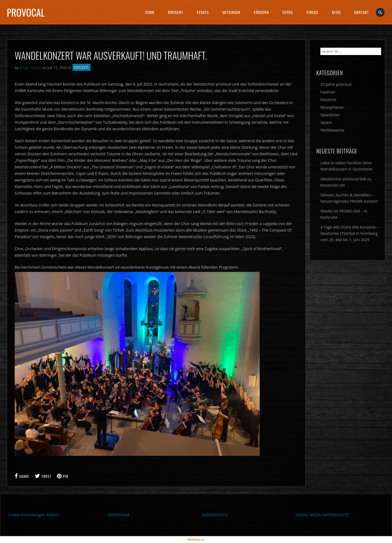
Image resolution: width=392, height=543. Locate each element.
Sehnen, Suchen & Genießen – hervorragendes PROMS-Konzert (349, 198)
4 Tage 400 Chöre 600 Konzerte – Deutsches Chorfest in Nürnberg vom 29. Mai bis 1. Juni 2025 (350, 233)
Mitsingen (231, 12)
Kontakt (362, 12)
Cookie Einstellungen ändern (34, 515)
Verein (326, 122)
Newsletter (330, 115)
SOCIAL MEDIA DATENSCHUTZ (322, 515)
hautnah (328, 92)
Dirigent (176, 12)
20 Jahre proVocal (336, 84)
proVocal (26, 12)
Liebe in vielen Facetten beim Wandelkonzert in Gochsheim (347, 166)
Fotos (288, 12)
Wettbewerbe (332, 130)
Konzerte (82, 67)
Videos (313, 12)
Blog (336, 12)
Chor (150, 12)
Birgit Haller (31, 68)
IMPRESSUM (118, 515)
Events (203, 12)
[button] (12, 531)
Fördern (261, 12)
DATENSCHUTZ (215, 515)
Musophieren (332, 107)
